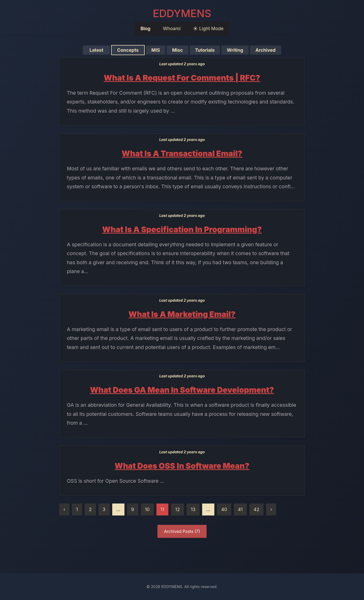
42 (256, 509)
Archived (265, 50)
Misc (177, 50)
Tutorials (205, 50)
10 (147, 509)
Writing (235, 50)
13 (193, 509)
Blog (145, 28)
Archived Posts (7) (182, 531)
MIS (156, 50)
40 (224, 509)
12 (177, 509)
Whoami (172, 28)
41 (240, 509)
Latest (97, 50)
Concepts (128, 50)
